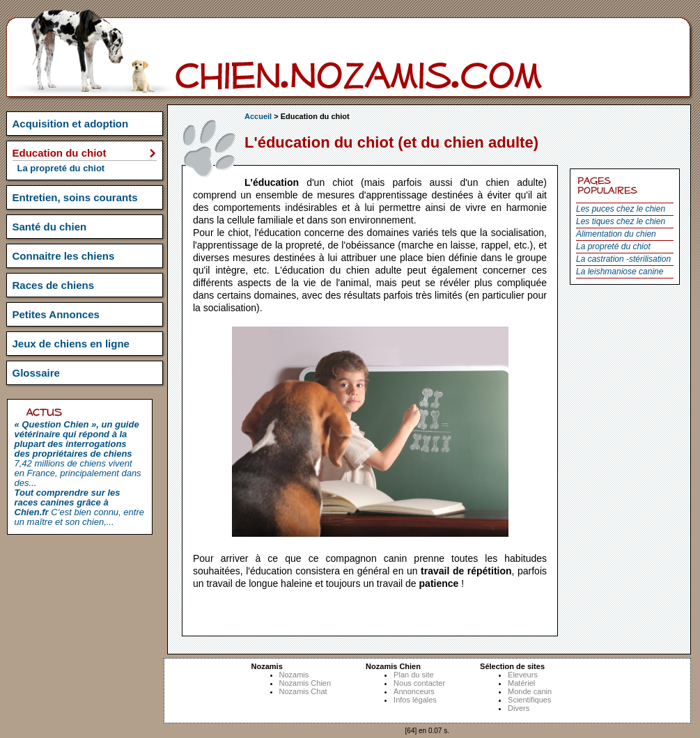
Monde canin (530, 691)
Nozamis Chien (305, 683)
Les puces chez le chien (621, 209)
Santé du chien (50, 227)
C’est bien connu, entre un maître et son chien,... (79, 507)
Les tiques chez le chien (621, 221)
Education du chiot (60, 153)
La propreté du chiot (613, 246)
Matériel (521, 683)
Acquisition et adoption (71, 124)
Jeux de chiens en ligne (71, 344)
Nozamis (294, 675)
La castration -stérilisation (623, 259)
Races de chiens (54, 285)
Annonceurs (414, 691)
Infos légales (415, 700)
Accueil (258, 116)
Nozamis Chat (303, 691)
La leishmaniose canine (620, 272)
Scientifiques (529, 700)
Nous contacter (419, 683)
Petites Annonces (56, 314)
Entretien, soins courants (75, 197)
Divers (519, 708)
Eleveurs (523, 675)
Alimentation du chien (616, 234)
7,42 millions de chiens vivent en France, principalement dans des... (78, 454)
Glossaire (36, 373)
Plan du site (413, 675)
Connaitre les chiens (64, 256)
